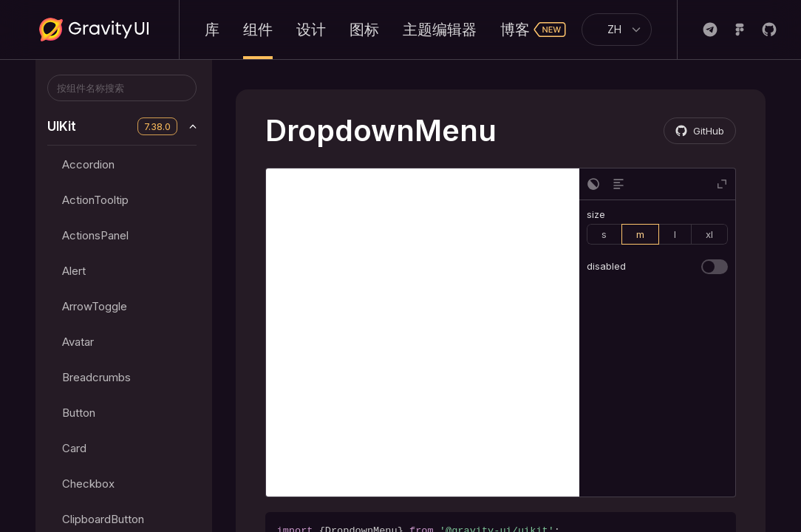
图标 (364, 30)
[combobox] (611, 30)
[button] (593, 184)
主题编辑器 (440, 30)
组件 (258, 30)
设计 (311, 30)
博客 (534, 30)
